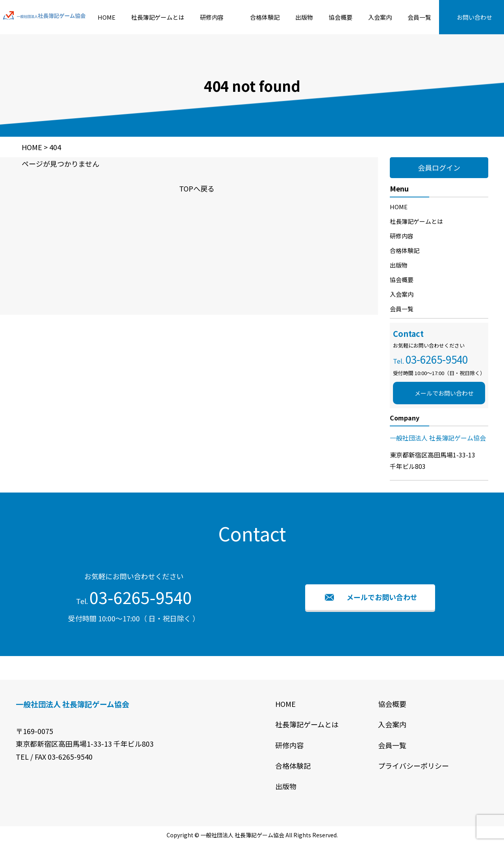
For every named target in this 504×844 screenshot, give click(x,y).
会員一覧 (419, 17)
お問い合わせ (474, 17)
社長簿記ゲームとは (158, 17)
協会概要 (341, 17)
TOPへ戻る (197, 188)
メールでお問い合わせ (444, 393)
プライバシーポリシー (413, 766)
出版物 (304, 17)
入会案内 (380, 17)
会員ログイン (439, 167)
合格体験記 (265, 17)
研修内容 (212, 17)
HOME (107, 17)
